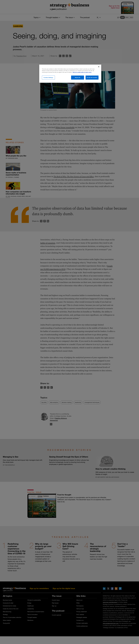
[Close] (99, 67)
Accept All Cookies (92, 78)
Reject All (78, 78)
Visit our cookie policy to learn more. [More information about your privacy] (82, 72)
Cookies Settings (48, 78)
